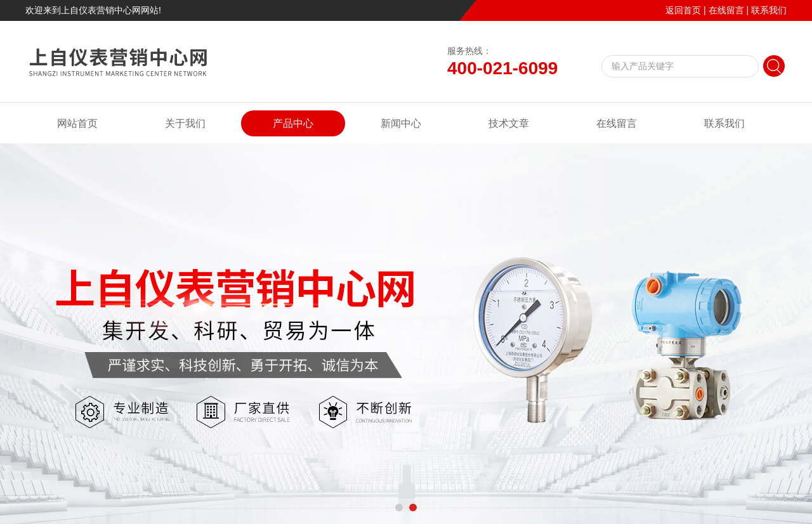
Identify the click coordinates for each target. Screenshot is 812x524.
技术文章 (509, 123)
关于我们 (185, 123)
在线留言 (726, 10)
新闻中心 (401, 123)
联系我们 (769, 10)
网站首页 (77, 123)
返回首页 (683, 10)
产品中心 (293, 123)
